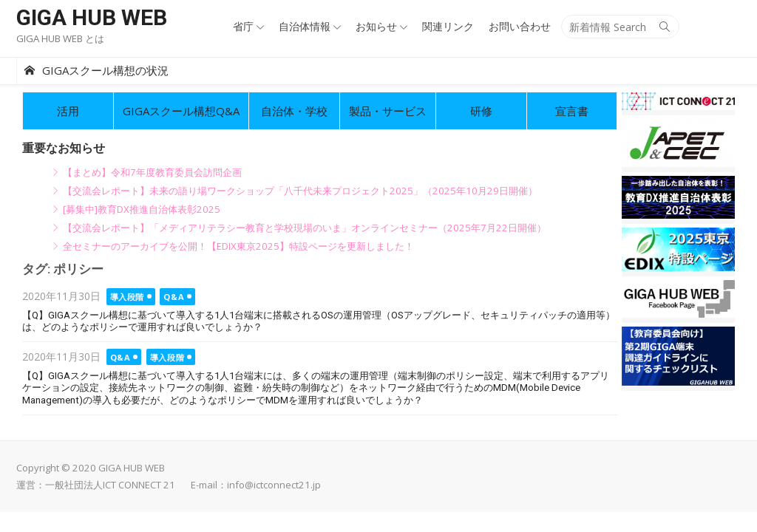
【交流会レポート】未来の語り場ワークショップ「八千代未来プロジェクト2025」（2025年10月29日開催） (300, 191)
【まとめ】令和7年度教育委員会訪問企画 (152, 172)
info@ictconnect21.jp (274, 485)
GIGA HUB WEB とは (60, 38)
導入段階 (127, 297)
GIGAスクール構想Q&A (181, 111)
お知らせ (376, 26)
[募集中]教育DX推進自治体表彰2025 (142, 209)
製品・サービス (388, 111)
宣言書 (572, 111)
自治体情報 (305, 26)
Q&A (174, 297)
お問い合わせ (520, 26)
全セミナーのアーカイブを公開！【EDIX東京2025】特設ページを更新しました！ (238, 246)
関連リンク (448, 26)
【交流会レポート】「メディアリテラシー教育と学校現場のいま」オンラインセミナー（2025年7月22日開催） (305, 228)
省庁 (243, 26)
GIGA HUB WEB (92, 17)
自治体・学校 (294, 111)
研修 (481, 111)
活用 (68, 111)
